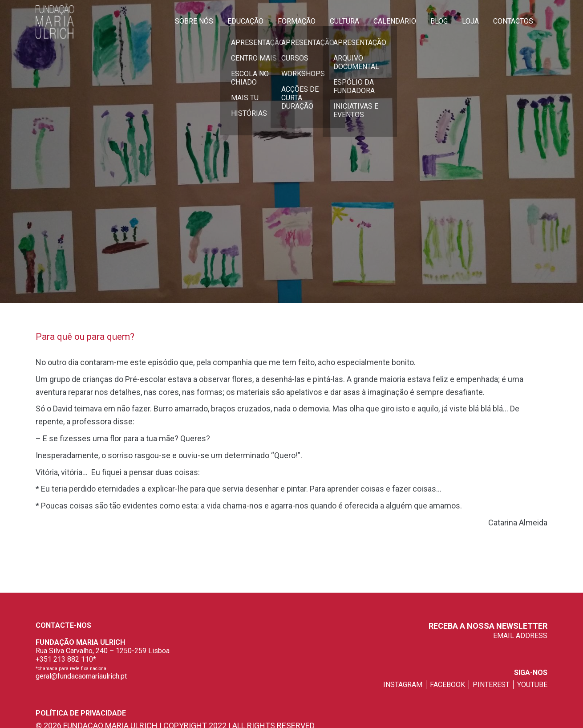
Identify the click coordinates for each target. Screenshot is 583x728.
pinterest (491, 685)
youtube (532, 685)
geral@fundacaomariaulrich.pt (81, 676)
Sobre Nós (194, 21)
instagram (403, 685)
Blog (439, 21)
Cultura (344, 21)
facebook (447, 685)
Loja (470, 21)
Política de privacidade (81, 713)
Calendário (395, 21)
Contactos (513, 21)
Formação (297, 21)
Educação (245, 21)
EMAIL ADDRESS (520, 636)
